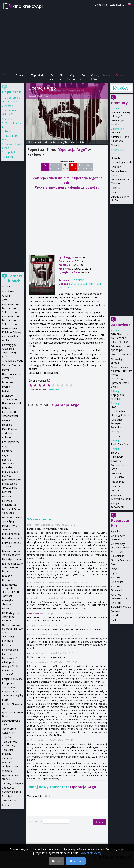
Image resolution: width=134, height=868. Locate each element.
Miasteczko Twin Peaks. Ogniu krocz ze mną (12, 484)
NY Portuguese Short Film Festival (11, 617)
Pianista (116, 188)
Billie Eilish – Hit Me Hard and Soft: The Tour (11, 320)
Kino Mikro (117, 582)
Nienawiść (8, 580)
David (5, 370)
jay (29, 653)
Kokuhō (6, 437)
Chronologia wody (121, 162)
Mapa (107, 75)
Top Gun (7, 737)
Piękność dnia (10, 650)
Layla (5, 455)
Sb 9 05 (65, 167)
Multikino (116, 611)
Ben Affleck (44, 96)
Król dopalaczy (11, 442)
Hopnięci (10, 152)
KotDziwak (33, 613)
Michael (115, 132)
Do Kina (51, 77)
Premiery (21, 75)
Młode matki (118, 482)
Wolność (7, 771)
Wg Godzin (71, 77)
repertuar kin (41, 142)
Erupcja (115, 453)
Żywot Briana (10, 800)
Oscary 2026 (95, 77)
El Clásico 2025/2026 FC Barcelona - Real (11, 399)
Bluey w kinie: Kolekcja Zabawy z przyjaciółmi (12, 332)
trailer (72, 142)
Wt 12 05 (89, 167)
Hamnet (7, 420)
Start (7, 75)
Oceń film (54, 390)
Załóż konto (117, 5)
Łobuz (6, 805)
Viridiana (7, 758)
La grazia (7, 451)
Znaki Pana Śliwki (121, 444)
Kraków (120, 88)
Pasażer (116, 486)
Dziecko (7, 391)
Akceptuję (76, 861)
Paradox (116, 615)
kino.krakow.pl (28, 6)
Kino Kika (116, 577)
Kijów (114, 573)
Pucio (114, 192)
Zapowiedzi (38, 75)
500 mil (6, 287)
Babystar (116, 158)
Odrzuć (56, 861)
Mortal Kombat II (121, 354)
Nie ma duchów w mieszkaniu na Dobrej (12, 567)
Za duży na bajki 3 (12, 783)
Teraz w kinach (15, 278)
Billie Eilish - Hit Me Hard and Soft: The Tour (120, 338)
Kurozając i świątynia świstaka (117, 423)
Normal (115, 145)
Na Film (60, 77)
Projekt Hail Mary (12, 679)
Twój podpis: (35, 821)
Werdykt (116, 491)
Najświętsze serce (12, 559)
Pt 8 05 (59, 167)
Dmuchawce (9, 382)
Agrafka (115, 531)
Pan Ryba (8, 641)
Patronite (121, 75)
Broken (6, 340)
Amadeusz (8, 291)
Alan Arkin (89, 284)
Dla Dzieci (82, 77)
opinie (81, 142)
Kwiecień (116, 167)
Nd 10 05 (73, 167)
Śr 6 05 (45, 167)
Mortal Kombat (11, 534)
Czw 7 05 (52, 167)
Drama (9, 119)
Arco (114, 153)
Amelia (6, 296)
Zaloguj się (101, 5)
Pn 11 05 (81, 167)
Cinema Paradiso (12, 365)
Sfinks (114, 620)
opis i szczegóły (59, 142)
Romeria (116, 436)
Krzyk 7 (6, 446)
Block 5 (115, 407)
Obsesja (116, 431)
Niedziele (7, 576)
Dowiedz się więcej (90, 853)
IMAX (114, 569)
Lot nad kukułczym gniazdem (8, 463)
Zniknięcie (8, 796)
